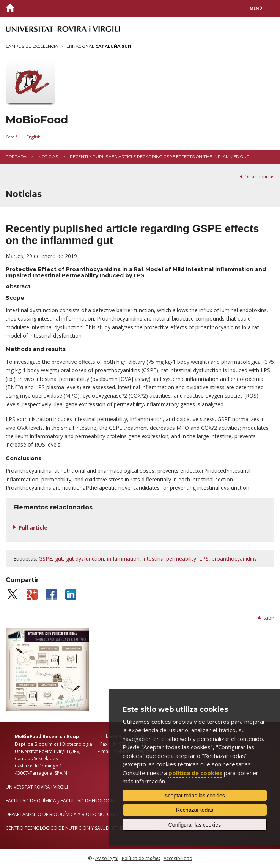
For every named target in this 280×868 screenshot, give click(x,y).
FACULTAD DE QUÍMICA (31, 801)
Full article (33, 528)
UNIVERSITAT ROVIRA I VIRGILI (37, 787)
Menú (256, 8)
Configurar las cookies (195, 825)
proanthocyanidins (234, 559)
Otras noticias (259, 177)
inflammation (123, 559)
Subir (269, 618)
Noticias (48, 157)
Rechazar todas (195, 810)
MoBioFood (37, 120)
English (34, 137)
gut (59, 559)
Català (12, 137)
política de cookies (195, 773)
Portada (16, 157)
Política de (141, 858)
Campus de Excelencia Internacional (68, 46)
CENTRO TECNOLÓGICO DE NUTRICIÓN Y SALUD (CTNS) (65, 828)
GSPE (45, 559)
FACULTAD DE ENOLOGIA (88, 801)
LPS (204, 559)
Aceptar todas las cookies (195, 796)
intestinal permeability (169, 559)
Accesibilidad (178, 858)
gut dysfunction (85, 559)
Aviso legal (107, 858)
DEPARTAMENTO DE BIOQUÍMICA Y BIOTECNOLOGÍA (62, 814)
